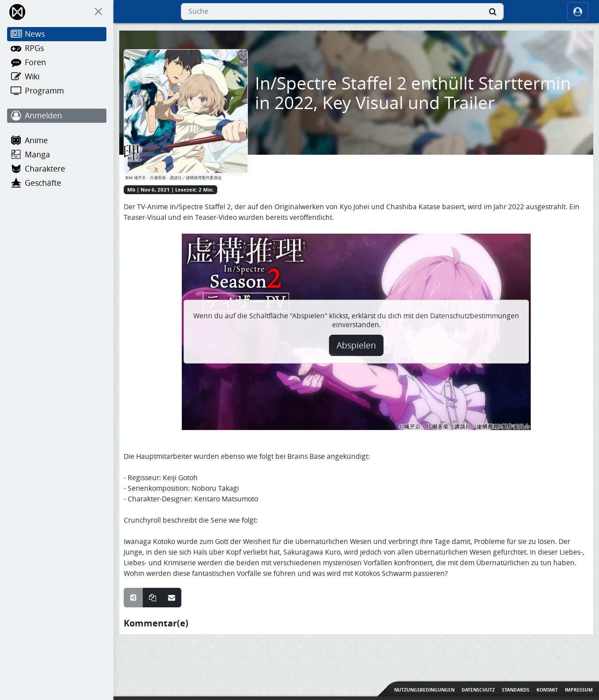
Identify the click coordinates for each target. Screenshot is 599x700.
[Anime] (57, 141)
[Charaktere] (57, 169)
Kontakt (547, 690)
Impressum (579, 690)
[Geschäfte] (57, 183)
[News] (57, 34)
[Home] (18, 12)
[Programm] (57, 91)
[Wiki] (57, 77)
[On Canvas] (98, 12)
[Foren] (57, 63)
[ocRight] (578, 12)
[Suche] (493, 12)
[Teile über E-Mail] (172, 598)
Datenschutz (478, 690)
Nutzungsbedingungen (424, 690)
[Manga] (57, 155)
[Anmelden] (57, 116)
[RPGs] (57, 48)
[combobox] (342, 12)
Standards (516, 690)
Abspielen (356, 345)
